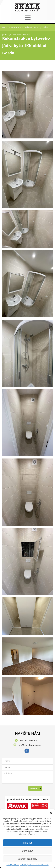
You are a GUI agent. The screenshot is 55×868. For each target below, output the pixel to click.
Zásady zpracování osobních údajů (34, 865)
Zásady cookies (13, 865)
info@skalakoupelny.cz (30, 745)
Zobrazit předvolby (27, 859)
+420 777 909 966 (28, 740)
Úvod (5, 27)
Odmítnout (27, 851)
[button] (51, 813)
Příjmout (27, 843)
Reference (16, 27)
